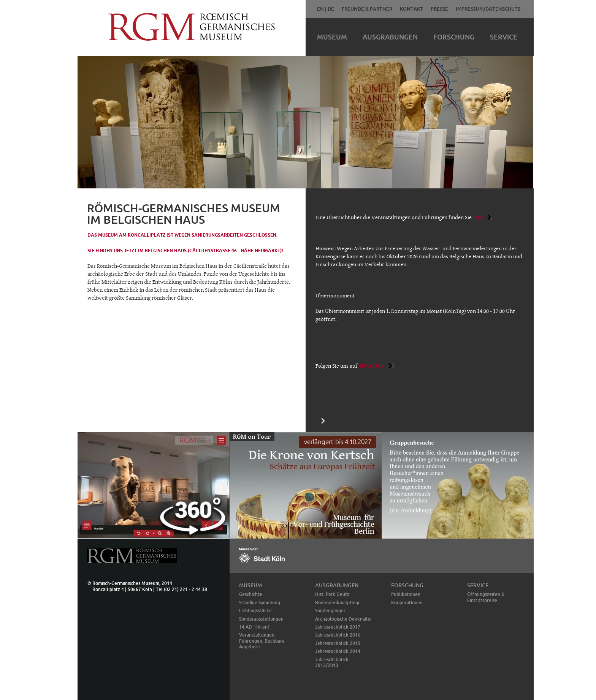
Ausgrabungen (390, 37)
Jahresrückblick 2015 (338, 643)
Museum (332, 37)
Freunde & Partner (367, 9)
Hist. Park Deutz (332, 594)
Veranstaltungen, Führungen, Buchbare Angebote (262, 641)
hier (478, 217)
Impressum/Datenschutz (488, 9)
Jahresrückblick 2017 (338, 627)
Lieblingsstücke (255, 611)
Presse (439, 9)
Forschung (454, 37)
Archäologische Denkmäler (344, 619)
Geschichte (251, 594)
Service (504, 37)
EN (320, 9)
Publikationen (406, 594)
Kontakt (411, 9)
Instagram (372, 366)
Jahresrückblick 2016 (338, 635)
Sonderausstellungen (261, 619)
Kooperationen (407, 603)
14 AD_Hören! (254, 627)
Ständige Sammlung (260, 603)
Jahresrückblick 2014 (338, 651)
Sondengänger (330, 611)
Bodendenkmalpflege (338, 603)
